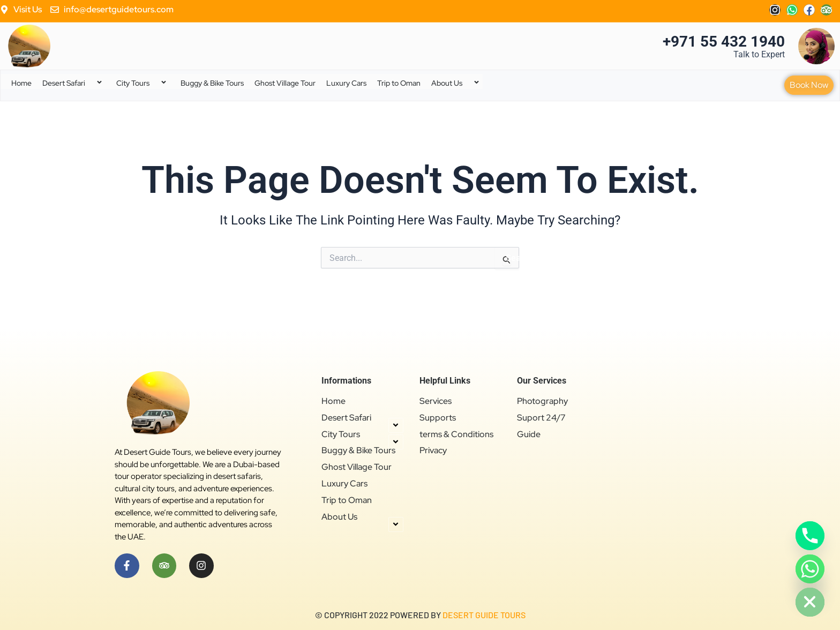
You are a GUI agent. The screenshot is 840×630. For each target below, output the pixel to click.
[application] (89, 83)
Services (436, 401)
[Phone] (810, 536)
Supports (438, 418)
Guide (529, 434)
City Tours (143, 83)
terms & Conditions (456, 434)
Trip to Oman (399, 83)
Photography (542, 401)
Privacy (433, 451)
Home (21, 83)
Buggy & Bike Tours (212, 83)
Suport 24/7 (541, 418)
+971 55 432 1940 (724, 42)
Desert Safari (74, 83)
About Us (457, 83)
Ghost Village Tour (285, 83)
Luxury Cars (346, 83)
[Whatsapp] (810, 569)
